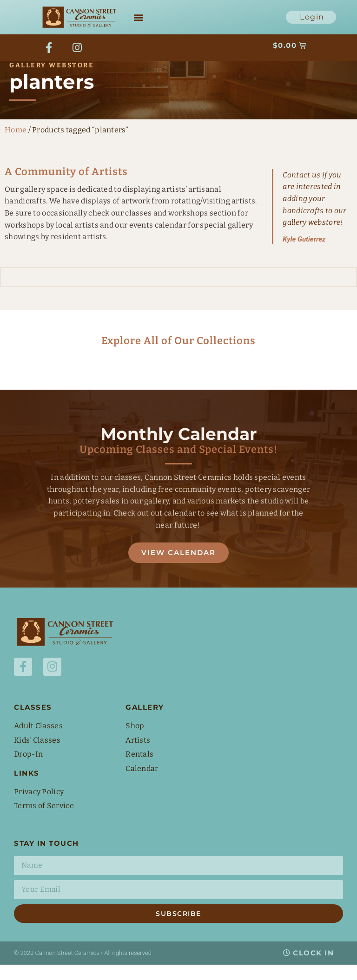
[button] (139, 17)
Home (16, 144)
